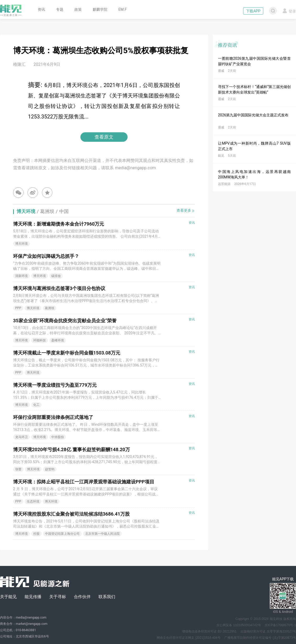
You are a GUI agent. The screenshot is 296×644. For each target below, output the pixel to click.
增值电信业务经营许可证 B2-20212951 (209, 631)
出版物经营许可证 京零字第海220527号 (268, 631)
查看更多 (186, 211)
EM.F (123, 9)
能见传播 (33, 597)
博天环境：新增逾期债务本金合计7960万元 (59, 224)
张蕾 (18, 469)
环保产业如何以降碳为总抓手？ (46, 256)
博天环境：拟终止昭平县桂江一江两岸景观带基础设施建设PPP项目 (84, 482)
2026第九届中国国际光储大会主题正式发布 (253, 115)
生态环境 (33, 501)
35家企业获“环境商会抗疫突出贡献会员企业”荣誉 (65, 321)
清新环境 (21, 276)
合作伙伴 (82, 597)
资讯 (41, 9)
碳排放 (56, 276)
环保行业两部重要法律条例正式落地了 (53, 417)
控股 (36, 534)
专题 (60, 9)
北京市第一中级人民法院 (102, 534)
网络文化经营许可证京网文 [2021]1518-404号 (189, 638)
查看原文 (104, 137)
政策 (78, 9)
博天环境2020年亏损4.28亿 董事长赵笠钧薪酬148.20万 (72, 449)
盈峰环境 (58, 340)
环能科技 (40, 340)
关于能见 (8, 597)
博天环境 (21, 244)
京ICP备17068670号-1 (280, 625)
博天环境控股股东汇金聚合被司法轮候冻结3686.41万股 (71, 514)
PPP (18, 308)
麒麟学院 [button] (100, 9)
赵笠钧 (50, 469)
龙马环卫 (21, 437)
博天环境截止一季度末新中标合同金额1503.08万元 (67, 353)
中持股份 (58, 437)
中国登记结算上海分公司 (62, 534)
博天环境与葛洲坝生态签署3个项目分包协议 (59, 288)
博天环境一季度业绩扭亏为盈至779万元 (55, 385)
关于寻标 (58, 597)
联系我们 (107, 597)
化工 (36, 405)
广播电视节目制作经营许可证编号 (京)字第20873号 (260, 638)
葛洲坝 (50, 308)
